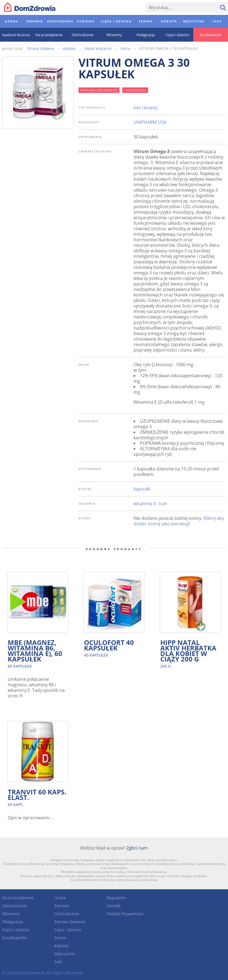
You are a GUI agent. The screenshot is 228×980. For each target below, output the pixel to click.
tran (163, 504)
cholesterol (135, 90)
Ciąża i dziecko (16, 930)
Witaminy (11, 914)
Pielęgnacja (13, 922)
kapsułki (142, 489)
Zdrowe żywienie (70, 922)
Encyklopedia (14, 938)
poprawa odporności (99, 90)
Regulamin (116, 898)
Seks (58, 962)
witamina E (145, 504)
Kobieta (61, 946)
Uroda (60, 898)
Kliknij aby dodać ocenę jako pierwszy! (179, 521)
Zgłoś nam (137, 848)
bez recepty (146, 108)
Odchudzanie (15, 906)
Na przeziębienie (18, 898)
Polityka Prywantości (125, 914)
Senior (60, 938)
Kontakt (114, 906)
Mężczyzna (64, 954)
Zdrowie (62, 906)
